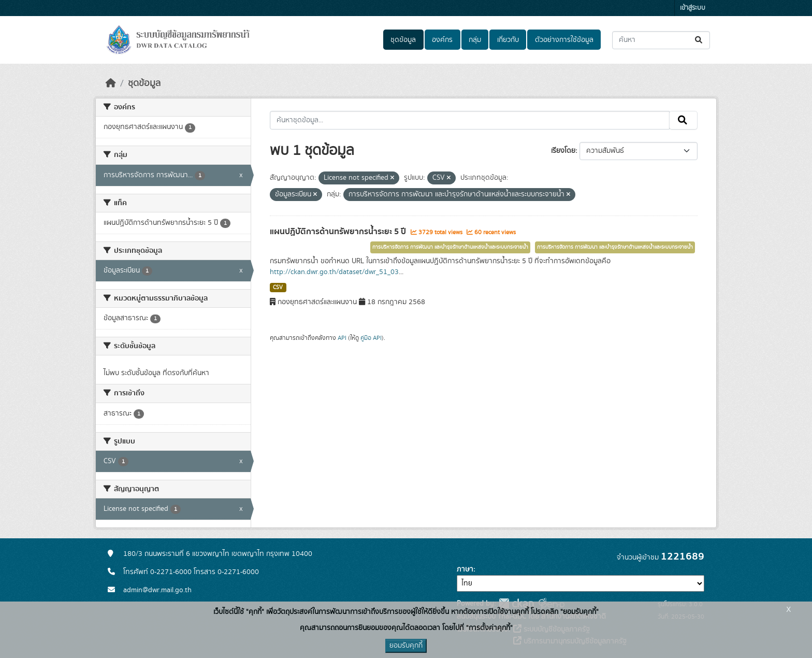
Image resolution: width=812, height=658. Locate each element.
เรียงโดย (563, 151)
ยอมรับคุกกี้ (406, 646)
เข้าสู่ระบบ (693, 8)
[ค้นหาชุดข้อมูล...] (661, 40)
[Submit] (699, 40)
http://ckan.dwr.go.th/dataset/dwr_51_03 (334, 272)
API (342, 338)
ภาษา (465, 569)
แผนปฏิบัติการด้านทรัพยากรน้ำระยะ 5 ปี (339, 232)
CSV (278, 288)
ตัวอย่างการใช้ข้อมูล (564, 40)
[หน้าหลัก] (111, 83)
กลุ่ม (475, 40)
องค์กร (442, 40)
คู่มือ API (371, 338)
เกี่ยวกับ (508, 40)
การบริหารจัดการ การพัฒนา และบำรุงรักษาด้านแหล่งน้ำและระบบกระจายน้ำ (450, 247)
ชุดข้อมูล (403, 40)
